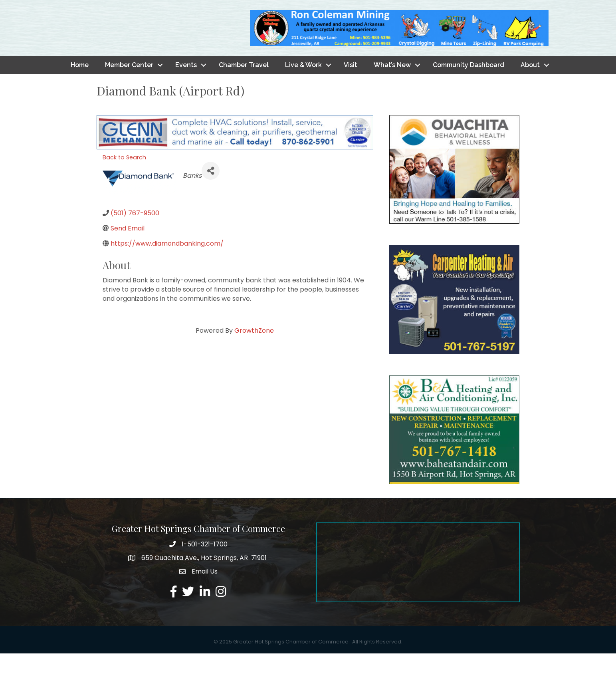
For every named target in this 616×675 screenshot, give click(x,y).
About (530, 86)
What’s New (392, 86)
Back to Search (124, 179)
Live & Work (303, 86)
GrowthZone (254, 352)
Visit (351, 86)
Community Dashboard (468, 86)
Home (80, 86)
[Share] (211, 192)
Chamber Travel (244, 86)
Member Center (129, 86)
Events (186, 86)
